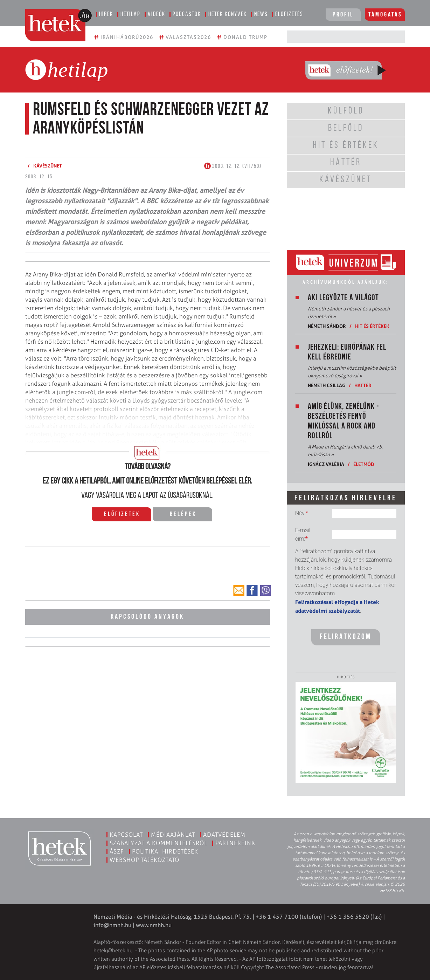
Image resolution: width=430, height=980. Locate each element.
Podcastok (187, 15)
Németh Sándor (327, 326)
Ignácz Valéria (326, 464)
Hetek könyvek (228, 15)
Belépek (183, 515)
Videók (157, 15)
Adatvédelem (224, 835)
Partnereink (235, 843)
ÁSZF (117, 851)
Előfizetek (122, 515)
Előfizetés (289, 15)
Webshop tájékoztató (144, 860)
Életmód (364, 464)
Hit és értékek (372, 326)
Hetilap (130, 15)
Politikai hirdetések (165, 851)
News (261, 15)
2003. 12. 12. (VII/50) (233, 166)
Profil (343, 15)
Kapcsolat (126, 835)
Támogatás (385, 15)
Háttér (363, 385)
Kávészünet (48, 166)
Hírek (106, 15)
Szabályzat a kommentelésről (158, 843)
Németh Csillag (327, 385)
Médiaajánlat (173, 835)
